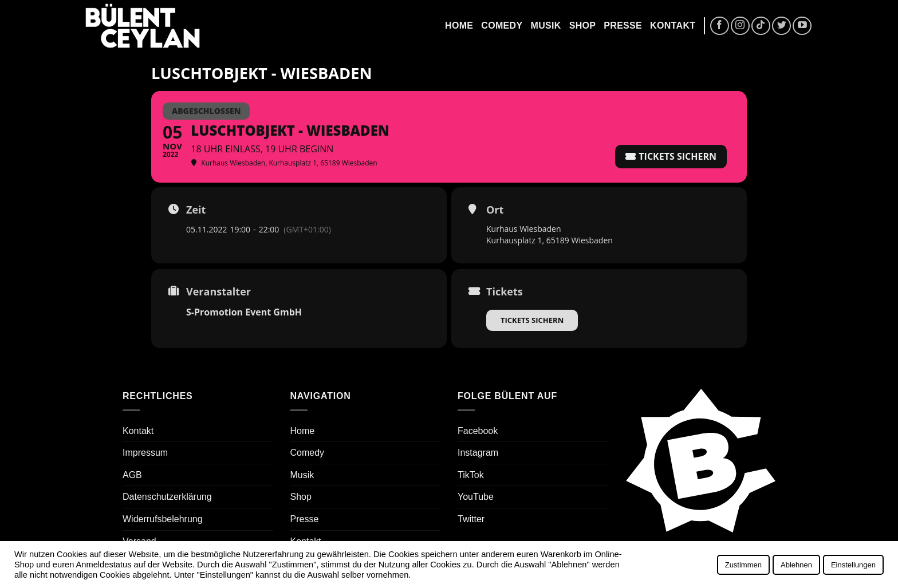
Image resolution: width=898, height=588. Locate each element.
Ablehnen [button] (796, 565)
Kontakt (673, 25)
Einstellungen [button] (853, 565)
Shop (583, 25)
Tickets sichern (532, 320)
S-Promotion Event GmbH (244, 312)
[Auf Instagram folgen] (740, 26)
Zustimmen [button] (743, 565)
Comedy (502, 25)
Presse (623, 25)
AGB (132, 475)
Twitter (471, 519)
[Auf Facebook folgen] (720, 26)
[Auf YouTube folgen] (802, 26)
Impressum (145, 453)
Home (459, 25)
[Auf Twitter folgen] (781, 26)
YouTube (476, 497)
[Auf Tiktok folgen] (761, 26)
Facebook (478, 431)
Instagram (478, 453)
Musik (546, 25)
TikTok (471, 475)
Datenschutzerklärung (167, 497)
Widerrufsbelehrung (163, 519)
